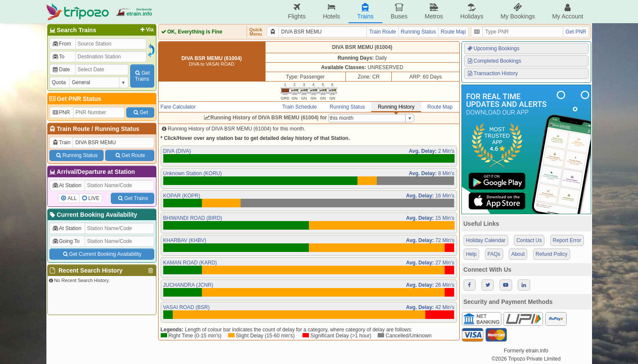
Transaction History (492, 73)
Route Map (453, 32)
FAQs (494, 254)
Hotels (331, 11)
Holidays (472, 11)
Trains (365, 11)
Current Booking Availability (93, 215)
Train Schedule (299, 107)
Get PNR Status (75, 99)
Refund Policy (552, 254)
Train (61, 143)
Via (146, 30)
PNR (61, 112)
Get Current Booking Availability (102, 254)
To (58, 57)
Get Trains (132, 198)
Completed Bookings (494, 61)
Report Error (567, 240)
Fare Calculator (178, 107)
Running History (396, 107)
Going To (66, 241)
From (62, 44)
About (518, 254)
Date (61, 70)
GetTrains (142, 76)
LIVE (94, 198)
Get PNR (576, 32)
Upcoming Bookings (493, 49)
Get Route (130, 155)
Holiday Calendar (486, 240)
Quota (59, 82)
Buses (399, 11)
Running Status (117, 129)
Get (140, 112)
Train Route (73, 129)
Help (472, 254)
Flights (297, 11)
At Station (67, 185)
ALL (72, 198)
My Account (568, 11)
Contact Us (529, 240)
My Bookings (518, 11)
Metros (434, 11)
